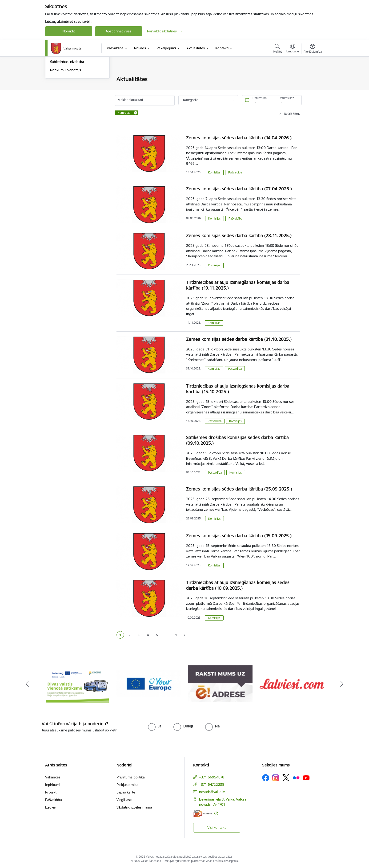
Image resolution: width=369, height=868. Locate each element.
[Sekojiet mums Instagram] (276, 778)
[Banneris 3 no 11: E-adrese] (220, 684)
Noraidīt (69, 31)
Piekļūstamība (127, 785)
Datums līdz (286, 98)
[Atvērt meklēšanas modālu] (277, 49)
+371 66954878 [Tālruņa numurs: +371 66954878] (212, 777)
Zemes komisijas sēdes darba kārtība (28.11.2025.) (239, 236)
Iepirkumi (53, 785)
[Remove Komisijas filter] (136, 113)
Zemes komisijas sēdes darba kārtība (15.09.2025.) (239, 536)
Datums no (260, 98)
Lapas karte (126, 792)
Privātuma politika (131, 777)
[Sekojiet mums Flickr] (296, 778)
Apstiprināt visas (118, 31)
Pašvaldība (235, 172)
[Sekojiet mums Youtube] (306, 778)
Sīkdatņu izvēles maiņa (134, 807)
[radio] (155, 726)
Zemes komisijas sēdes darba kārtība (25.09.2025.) (239, 489)
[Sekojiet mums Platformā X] (286, 778)
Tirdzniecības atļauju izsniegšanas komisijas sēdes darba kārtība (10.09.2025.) (238, 585)
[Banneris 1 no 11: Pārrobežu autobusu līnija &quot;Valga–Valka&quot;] (77, 684)
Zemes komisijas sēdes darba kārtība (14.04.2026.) (239, 138)
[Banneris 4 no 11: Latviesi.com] (292, 684)
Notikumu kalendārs (66, 79)
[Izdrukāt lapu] (312, 77)
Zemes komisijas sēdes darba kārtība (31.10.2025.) (239, 339)
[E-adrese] (203, 813)
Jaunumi (57, 88)
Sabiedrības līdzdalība (67, 112)
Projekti (51, 792)
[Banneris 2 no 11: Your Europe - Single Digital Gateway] (149, 684)
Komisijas (214, 172)
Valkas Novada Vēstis (67, 96)
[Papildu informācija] (216, 813)
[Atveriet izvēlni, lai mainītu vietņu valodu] (293, 49)
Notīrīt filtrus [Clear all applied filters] (292, 114)
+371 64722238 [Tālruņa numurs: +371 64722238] (212, 784)
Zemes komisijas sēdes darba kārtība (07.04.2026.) (239, 189)
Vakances (53, 777)
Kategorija (191, 100)
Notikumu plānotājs (66, 120)
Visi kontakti (217, 827)
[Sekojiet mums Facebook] (266, 778)
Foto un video (61, 104)
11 (175, 635)
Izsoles (50, 807)
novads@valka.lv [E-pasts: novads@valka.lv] (212, 792)
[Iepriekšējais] (27, 684)
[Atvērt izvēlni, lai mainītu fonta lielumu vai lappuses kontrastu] (313, 49)
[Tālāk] (342, 684)
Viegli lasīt (124, 800)
